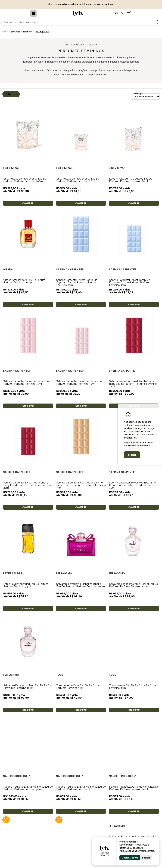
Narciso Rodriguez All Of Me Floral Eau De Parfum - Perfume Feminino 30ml (81, 684)
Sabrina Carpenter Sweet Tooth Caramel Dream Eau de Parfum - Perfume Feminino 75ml (81, 485)
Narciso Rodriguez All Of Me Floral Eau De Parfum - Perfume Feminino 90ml (134, 634)
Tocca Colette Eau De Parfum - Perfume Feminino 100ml (80, 834)
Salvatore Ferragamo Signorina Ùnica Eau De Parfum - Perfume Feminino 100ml (80, 734)
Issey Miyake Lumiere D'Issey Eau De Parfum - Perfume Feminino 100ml (25, 180)
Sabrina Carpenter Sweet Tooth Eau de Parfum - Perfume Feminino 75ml (26, 383)
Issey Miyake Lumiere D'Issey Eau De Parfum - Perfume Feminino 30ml (78, 180)
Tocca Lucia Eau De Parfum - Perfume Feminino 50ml (79, 784)
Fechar (146, 858)
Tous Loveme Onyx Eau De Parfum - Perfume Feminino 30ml (131, 584)
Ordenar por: (138, 94)
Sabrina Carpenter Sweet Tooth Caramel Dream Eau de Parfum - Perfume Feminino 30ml (134, 485)
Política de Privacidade (137, 446)
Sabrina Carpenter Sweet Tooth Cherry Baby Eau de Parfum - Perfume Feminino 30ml (27, 485)
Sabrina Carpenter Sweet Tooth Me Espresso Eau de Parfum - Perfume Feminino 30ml (130, 282)
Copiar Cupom (130, 858)
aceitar (132, 455)
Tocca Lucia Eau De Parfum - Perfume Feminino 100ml (26, 834)
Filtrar (11, 94)
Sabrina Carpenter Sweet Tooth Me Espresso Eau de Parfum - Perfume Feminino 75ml (77, 282)
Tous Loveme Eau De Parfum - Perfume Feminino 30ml (80, 634)
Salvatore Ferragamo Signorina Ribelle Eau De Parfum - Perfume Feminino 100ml (81, 534)
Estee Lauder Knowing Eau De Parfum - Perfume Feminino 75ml (26, 585)
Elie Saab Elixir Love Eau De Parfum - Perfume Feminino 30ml (131, 684)
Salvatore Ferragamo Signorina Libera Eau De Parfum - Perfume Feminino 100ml (28, 784)
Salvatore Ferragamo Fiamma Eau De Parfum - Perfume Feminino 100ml (131, 734)
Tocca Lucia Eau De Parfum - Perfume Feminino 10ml (132, 784)
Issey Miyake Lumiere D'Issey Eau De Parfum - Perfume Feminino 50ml (131, 180)
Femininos (28, 32)
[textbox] (81, 22)
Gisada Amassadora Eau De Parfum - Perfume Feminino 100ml (25, 281)
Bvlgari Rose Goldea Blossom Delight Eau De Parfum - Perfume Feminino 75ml (28, 734)
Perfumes (15, 32)
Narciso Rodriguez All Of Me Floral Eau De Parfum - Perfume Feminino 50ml (28, 684)
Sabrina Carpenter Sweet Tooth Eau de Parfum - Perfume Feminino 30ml (79, 383)
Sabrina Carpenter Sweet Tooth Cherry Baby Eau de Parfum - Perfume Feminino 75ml (133, 384)
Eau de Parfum (42, 32)
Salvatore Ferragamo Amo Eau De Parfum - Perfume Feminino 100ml (81, 584)
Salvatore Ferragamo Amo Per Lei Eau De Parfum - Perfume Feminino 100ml (133, 534)
